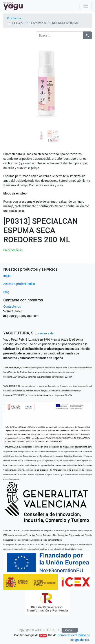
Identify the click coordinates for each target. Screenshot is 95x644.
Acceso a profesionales (19, 284)
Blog (6, 292)
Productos (14, 18)
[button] (10, 83)
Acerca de (47, 333)
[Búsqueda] (87, 35)
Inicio (7, 276)
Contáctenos (12, 306)
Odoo (43, 636)
